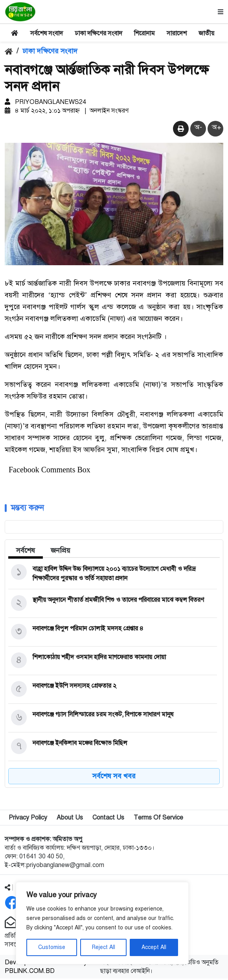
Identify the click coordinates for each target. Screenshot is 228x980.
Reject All (104, 947)
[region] (102, 923)
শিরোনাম (144, 33)
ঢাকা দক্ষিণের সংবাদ (98, 33)
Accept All (154, 947)
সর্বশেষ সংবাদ (47, 33)
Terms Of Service (158, 819)
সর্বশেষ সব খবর (114, 778)
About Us (70, 819)
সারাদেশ (177, 33)
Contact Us (108, 819)
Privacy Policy (28, 819)
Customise (52, 947)
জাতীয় (206, 33)
